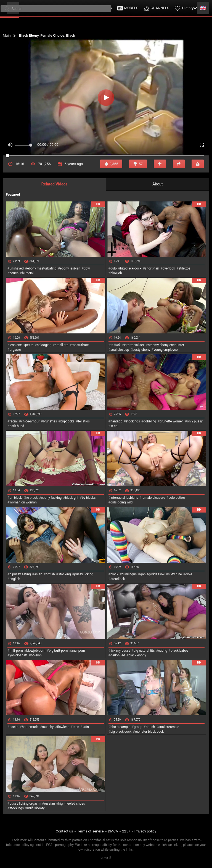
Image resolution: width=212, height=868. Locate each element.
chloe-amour (30, 421)
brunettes (50, 421)
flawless (63, 727)
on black (16, 498)
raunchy (48, 727)
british (50, 574)
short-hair (152, 268)
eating (163, 651)
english (15, 579)
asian (38, 574)
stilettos (185, 268)
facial (13, 421)
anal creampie (169, 727)
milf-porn (16, 651)
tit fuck (116, 345)
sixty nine (175, 574)
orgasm (15, 350)
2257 (126, 831)
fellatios (84, 421)
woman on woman (23, 502)
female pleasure (153, 498)
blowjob (116, 273)
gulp (114, 268)
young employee (166, 350)
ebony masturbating (42, 268)
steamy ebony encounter (166, 345)
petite (29, 345)
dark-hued (17, 426)
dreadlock (118, 579)
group (138, 727)
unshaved (16, 268)
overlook (169, 268)
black (114, 574)
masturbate (80, 345)
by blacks (89, 498)
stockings (133, 421)
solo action (177, 498)
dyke (189, 574)
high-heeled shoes (72, 804)
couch (14, 273)
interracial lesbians (124, 498)
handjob (116, 421)
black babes (179, 651)
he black (32, 498)
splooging (44, 345)
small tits (62, 345)
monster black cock (149, 732)
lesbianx (15, 345)
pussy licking (84, 574)
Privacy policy (145, 831)
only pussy (195, 421)
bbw (87, 268)
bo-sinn (36, 655)
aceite (14, 727)
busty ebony (141, 350)
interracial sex (134, 345)
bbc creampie (120, 727)
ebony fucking (51, 498)
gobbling (150, 421)
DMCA (113, 831)
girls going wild (121, 502)
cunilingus (129, 574)
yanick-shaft (18, 655)
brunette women (172, 421)
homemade (30, 727)
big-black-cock (131, 268)
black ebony (137, 655)
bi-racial (28, 273)
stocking (65, 574)
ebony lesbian (70, 268)
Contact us (64, 831)
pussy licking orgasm (25, 804)
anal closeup (120, 350)
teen (76, 727)
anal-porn (78, 651)
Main (7, 35)
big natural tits (144, 651)
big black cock (121, 732)
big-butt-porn (58, 651)
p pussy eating (20, 574)
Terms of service (91, 831)
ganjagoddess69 (153, 574)
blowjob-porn (36, 651)
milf (30, 808)
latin (86, 727)
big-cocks (67, 421)
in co (114, 426)
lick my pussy (120, 651)
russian (49, 804)
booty (40, 808)
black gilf (72, 498)
